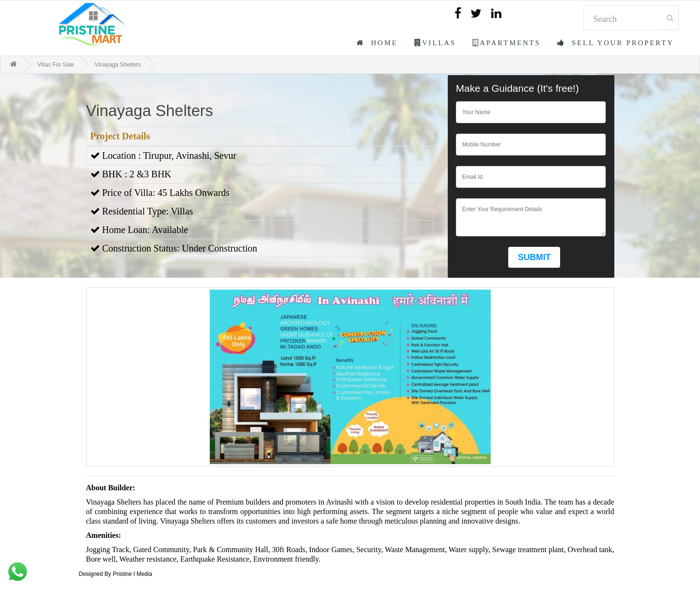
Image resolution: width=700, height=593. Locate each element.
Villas (435, 43)
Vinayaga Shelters (118, 65)
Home (377, 43)
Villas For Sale (55, 65)
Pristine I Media (133, 574)
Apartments (507, 43)
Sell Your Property (616, 43)
